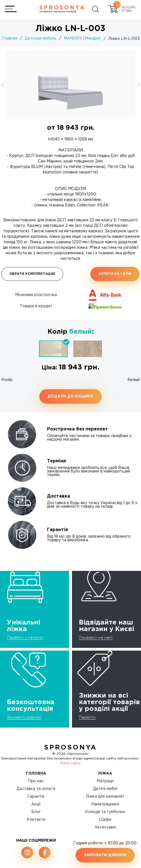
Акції (36, 804)
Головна (36, 773)
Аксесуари (105, 827)
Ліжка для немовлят (105, 797)
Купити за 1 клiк (115, 274)
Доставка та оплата (36, 789)
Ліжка (105, 773)
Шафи (105, 820)
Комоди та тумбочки (105, 812)
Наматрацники (105, 804)
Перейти (87, 717)
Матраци (105, 781)
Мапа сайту (70, 763)
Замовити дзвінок (24, 717)
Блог (36, 812)
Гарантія (36, 797)
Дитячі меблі (105, 789)
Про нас (36, 781)
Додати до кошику (70, 396)
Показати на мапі (96, 637)
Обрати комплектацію (32, 274)
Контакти (36, 820)
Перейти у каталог (25, 637)
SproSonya (70, 748)
